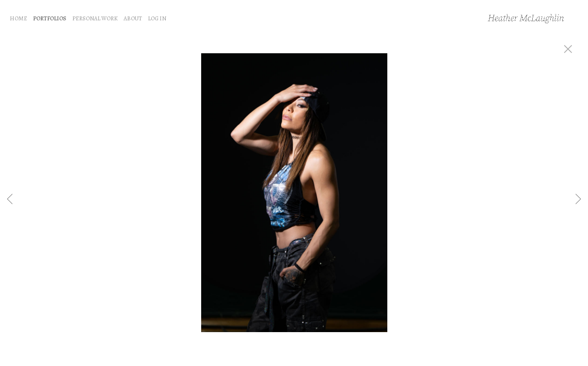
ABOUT (133, 18)
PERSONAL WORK (95, 18)
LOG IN (157, 18)
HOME (18, 18)
